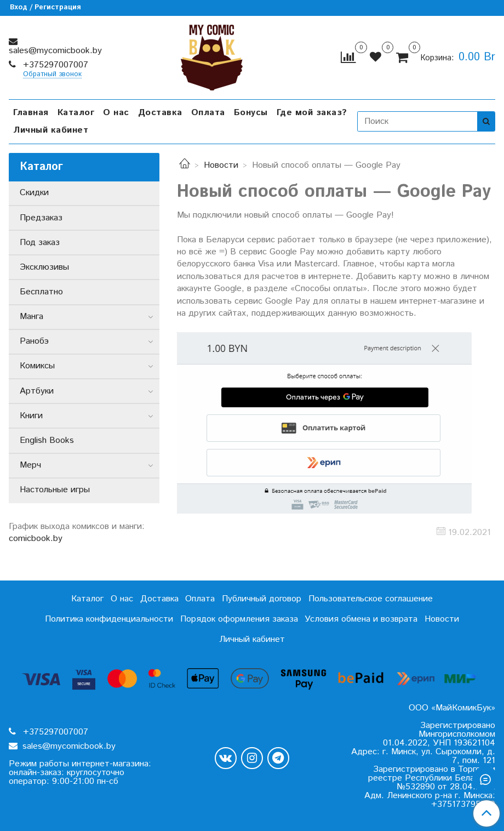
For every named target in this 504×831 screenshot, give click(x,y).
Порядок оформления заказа (239, 619)
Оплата (208, 113)
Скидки (34, 193)
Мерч (30, 465)
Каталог (76, 113)
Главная (31, 113)
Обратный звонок (52, 75)
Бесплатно (41, 292)
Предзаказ (41, 218)
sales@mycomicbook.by (55, 51)
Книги (31, 416)
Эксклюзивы (44, 267)
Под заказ (40, 243)
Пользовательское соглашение (371, 599)
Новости (221, 165)
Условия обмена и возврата (361, 619)
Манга (31, 317)
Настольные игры (55, 490)
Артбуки (37, 391)
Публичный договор (262, 599)
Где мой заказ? (312, 113)
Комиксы (37, 366)
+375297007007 (54, 65)
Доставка (160, 113)
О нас (116, 113)
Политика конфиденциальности (109, 619)
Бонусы (251, 113)
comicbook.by (36, 539)
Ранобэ (34, 341)
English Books (47, 440)
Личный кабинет (51, 130)
